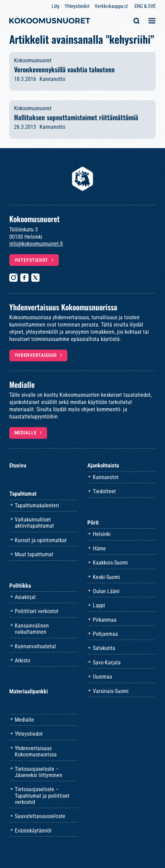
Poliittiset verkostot (37, 611)
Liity (56, 6)
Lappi (99, 605)
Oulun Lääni (106, 591)
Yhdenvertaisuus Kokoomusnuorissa (36, 751)
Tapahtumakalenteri (37, 505)
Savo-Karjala (107, 663)
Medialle (26, 433)
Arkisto (23, 660)
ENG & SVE (145, 6)
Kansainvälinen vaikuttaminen (32, 629)
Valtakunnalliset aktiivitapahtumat (34, 523)
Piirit (93, 523)
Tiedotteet (104, 491)
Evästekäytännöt (33, 831)
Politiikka (20, 586)
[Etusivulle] (50, 22)
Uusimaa (102, 677)
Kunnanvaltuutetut (35, 646)
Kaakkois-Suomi (110, 563)
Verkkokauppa (109, 6)
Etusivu (18, 465)
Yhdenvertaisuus (36, 355)
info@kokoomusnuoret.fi (36, 244)
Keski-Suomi (106, 577)
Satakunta (104, 648)
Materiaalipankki (29, 691)
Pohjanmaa (105, 634)
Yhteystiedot (77, 6)
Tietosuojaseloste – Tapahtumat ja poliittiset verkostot (42, 796)
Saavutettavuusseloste (40, 816)
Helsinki (102, 534)
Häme (99, 549)
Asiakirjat (25, 597)
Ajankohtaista (103, 465)
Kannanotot (106, 477)
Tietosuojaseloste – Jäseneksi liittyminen (38, 772)
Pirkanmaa (105, 620)
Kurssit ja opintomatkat (41, 540)
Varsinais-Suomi (111, 691)
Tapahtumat (23, 494)
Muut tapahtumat (34, 554)
